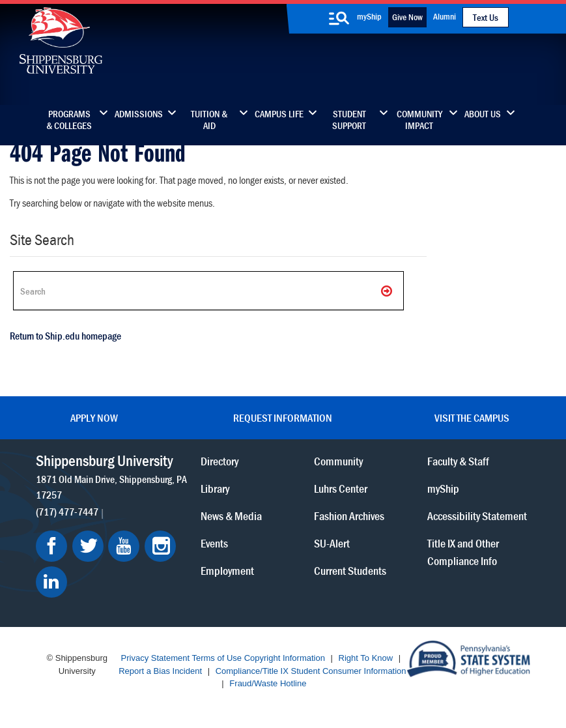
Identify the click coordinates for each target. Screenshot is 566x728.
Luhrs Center (341, 488)
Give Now (407, 17)
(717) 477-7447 (67, 512)
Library (215, 488)
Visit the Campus (472, 418)
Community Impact (419, 120)
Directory (219, 461)
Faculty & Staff (458, 461)
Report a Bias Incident (160, 671)
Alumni (445, 16)
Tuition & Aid (209, 120)
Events (214, 543)
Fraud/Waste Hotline (268, 683)
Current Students (350, 571)
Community (338, 461)
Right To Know (366, 658)
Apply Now (94, 418)
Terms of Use (217, 658)
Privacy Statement (156, 658)
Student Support (349, 120)
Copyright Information (285, 658)
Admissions (139, 114)
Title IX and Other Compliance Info (463, 552)
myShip (369, 16)
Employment (227, 571)
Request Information (283, 418)
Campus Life (279, 114)
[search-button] (339, 18)
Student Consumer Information (349, 671)
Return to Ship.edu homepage (65, 336)
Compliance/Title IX (252, 671)
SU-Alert (332, 543)
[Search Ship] (208, 291)
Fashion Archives (349, 516)
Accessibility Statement (477, 516)
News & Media (231, 516)
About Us (483, 114)
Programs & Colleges (69, 120)
